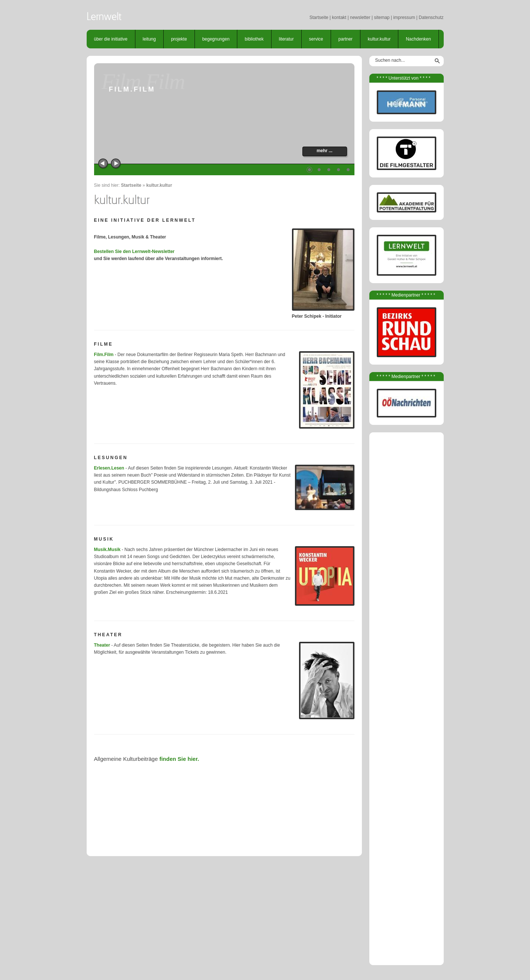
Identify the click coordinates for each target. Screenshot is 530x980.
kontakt (339, 17)
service (316, 39)
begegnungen (216, 39)
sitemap (382, 17)
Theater (102, 645)
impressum (404, 17)
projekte (179, 39)
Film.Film (104, 355)
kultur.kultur (379, 39)
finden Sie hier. (179, 759)
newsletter (360, 17)
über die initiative (111, 39)
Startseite (319, 17)
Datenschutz (431, 17)
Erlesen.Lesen (109, 468)
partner (346, 39)
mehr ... (325, 151)
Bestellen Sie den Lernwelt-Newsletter (134, 252)
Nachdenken (418, 39)
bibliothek (254, 39)
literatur (286, 39)
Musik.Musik (107, 550)
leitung (149, 39)
